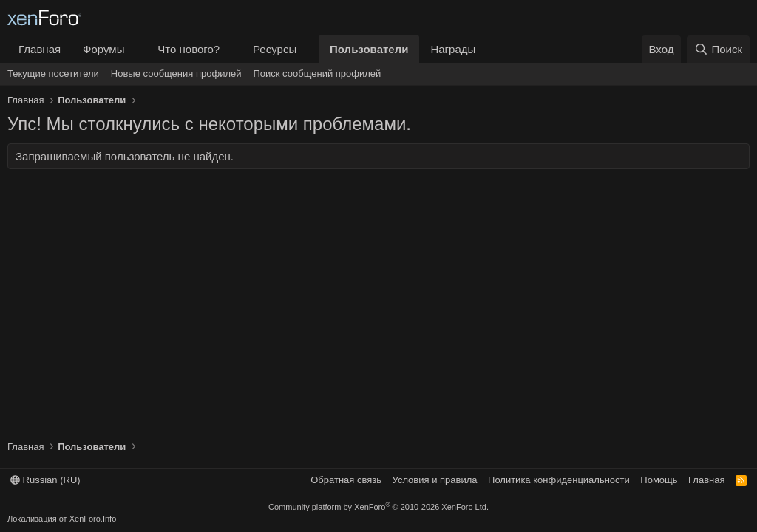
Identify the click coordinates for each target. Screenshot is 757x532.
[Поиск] (718, 49)
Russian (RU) (45, 480)
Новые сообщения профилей (176, 74)
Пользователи (369, 49)
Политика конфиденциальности (559, 480)
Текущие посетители (53, 74)
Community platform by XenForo (378, 507)
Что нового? (189, 49)
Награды (453, 49)
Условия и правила (435, 480)
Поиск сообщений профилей (317, 74)
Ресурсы (275, 49)
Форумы (103, 49)
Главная (40, 49)
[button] (136, 49)
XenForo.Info (93, 519)
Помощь (659, 480)
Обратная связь (346, 480)
